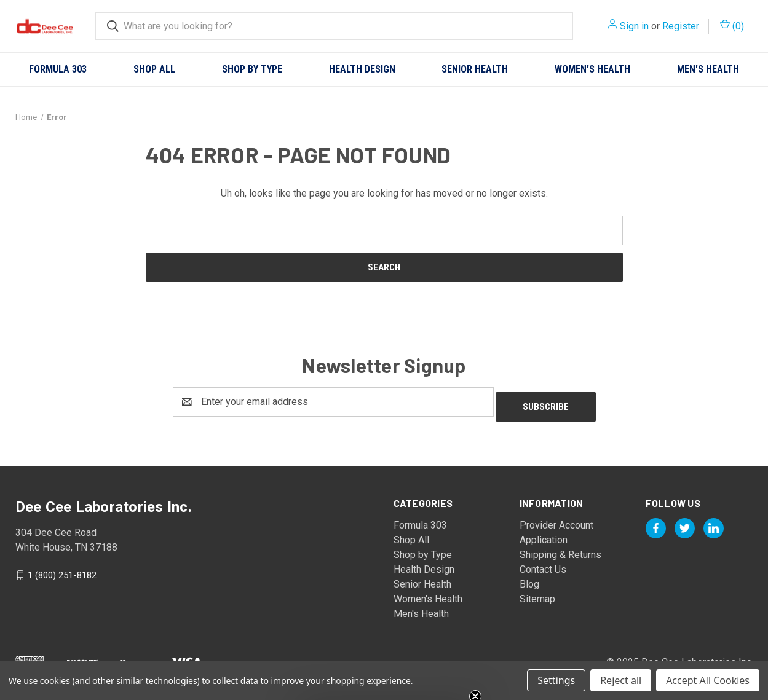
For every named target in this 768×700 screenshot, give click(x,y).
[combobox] (334, 26)
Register (681, 26)
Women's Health (592, 69)
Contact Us (543, 564)
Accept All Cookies (708, 680)
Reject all (621, 680)
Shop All (154, 69)
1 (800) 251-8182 (62, 570)
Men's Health (708, 69)
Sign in (634, 26)
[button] (384, 685)
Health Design (362, 69)
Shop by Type (252, 69)
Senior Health (475, 69)
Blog (529, 579)
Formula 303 (58, 69)
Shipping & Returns (560, 550)
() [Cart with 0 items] (732, 26)
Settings (556, 680)
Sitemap (537, 594)
